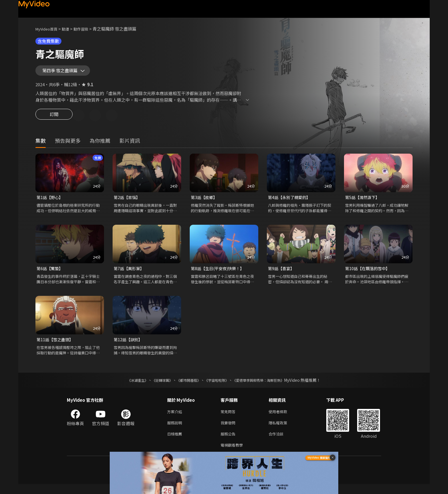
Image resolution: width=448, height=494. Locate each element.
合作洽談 (281, 442)
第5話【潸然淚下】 (363, 202)
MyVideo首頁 (48, 29)
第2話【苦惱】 (128, 202)
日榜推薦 (176, 442)
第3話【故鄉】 (205, 202)
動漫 (70, 29)
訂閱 (54, 120)
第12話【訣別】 (129, 346)
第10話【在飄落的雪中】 (369, 274)
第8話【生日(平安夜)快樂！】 (219, 274)
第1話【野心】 (51, 202)
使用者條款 (283, 418)
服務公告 (229, 442)
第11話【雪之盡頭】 (56, 346)
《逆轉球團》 (156, 387)
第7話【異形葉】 (130, 274)
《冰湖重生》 (128, 387)
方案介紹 (176, 418)
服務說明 (176, 430)
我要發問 (229, 430)
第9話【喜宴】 (282, 274)
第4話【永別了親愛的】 (291, 202)
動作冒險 (87, 29)
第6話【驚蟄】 (51, 274)
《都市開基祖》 (186, 387)
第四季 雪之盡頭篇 (63, 73)
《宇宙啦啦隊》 (218, 387)
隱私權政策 (283, 430)
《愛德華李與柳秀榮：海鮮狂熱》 (266, 387)
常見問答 (229, 418)
